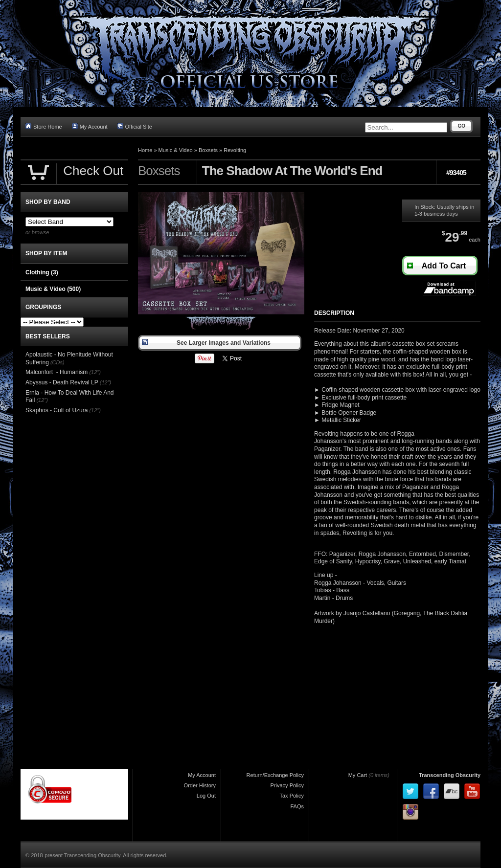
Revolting (235, 150)
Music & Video (176, 150)
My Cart (358, 775)
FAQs (297, 806)
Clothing (42, 272)
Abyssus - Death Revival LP (62, 382)
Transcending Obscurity (450, 775)
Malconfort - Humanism (57, 372)
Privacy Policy (287, 785)
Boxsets (208, 150)
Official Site (135, 126)
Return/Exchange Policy (275, 775)
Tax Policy (292, 796)
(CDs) (57, 362)
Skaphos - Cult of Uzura (57, 410)
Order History (200, 785)
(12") (95, 372)
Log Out (206, 796)
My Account (90, 126)
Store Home (44, 126)
